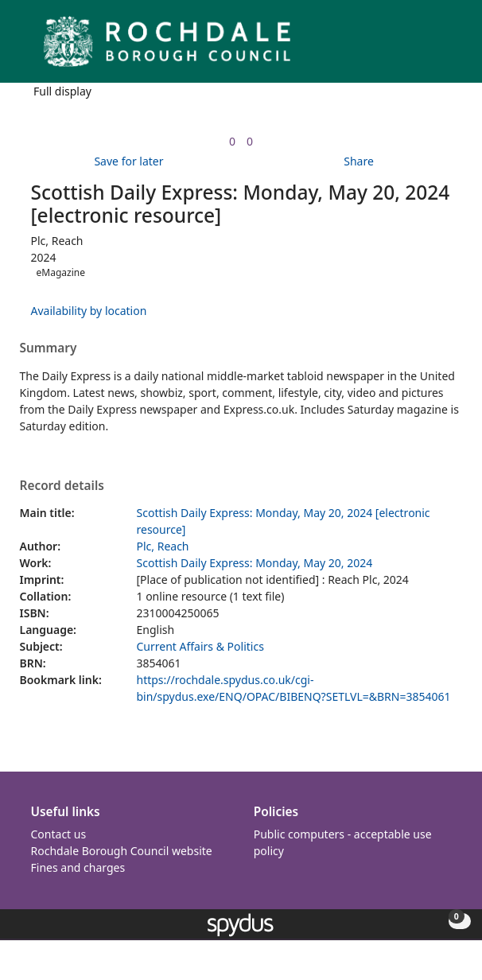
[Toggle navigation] (446, 47)
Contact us (59, 834)
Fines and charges (78, 867)
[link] (232, 141)
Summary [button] (49, 348)
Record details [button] (62, 486)
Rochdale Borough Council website (122, 851)
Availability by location (89, 311)
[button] (426, 47)
